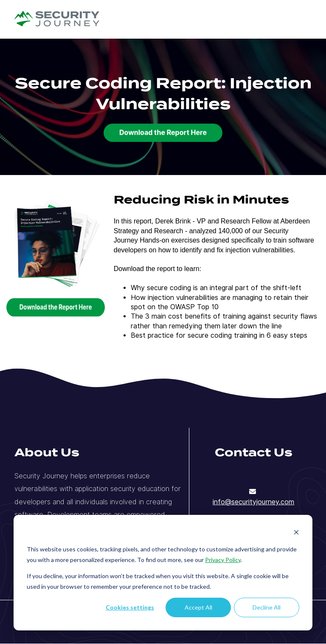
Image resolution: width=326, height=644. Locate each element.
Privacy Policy (223, 560)
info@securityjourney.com (253, 502)
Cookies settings (130, 607)
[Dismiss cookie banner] (296, 533)
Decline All (267, 607)
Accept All (198, 607)
